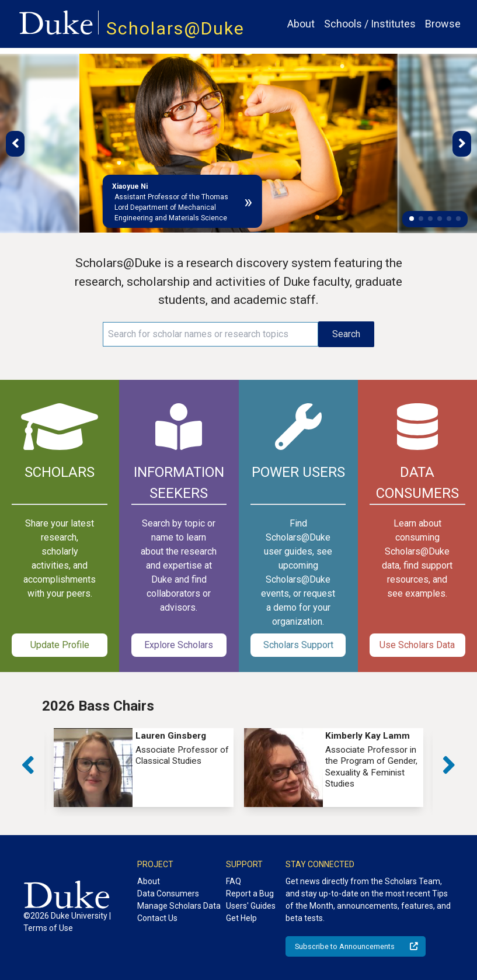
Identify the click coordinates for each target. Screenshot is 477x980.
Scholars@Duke (175, 28)
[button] (412, 219)
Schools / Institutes (370, 24)
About (301, 24)
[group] (144, 768)
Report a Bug (250, 894)
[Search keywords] (211, 334)
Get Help (241, 918)
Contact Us (157, 918)
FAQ (234, 881)
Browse (443, 24)
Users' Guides (251, 906)
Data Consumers (168, 894)
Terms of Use (48, 928)
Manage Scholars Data (179, 906)
